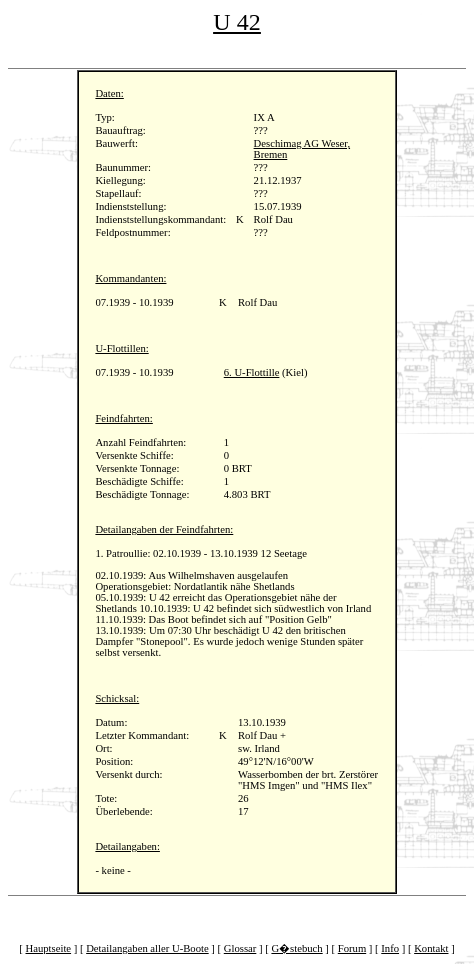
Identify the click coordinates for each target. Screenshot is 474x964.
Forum (352, 948)
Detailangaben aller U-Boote (147, 948)
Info (390, 948)
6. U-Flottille (252, 372)
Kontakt (431, 948)
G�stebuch (296, 948)
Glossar (240, 948)
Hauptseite (49, 948)
